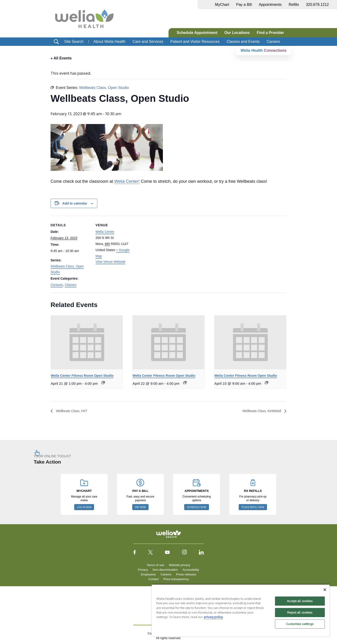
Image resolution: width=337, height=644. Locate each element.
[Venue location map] (165, 248)
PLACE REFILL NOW (253, 507)
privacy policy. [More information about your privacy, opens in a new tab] (213, 617)
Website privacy (179, 565)
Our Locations (237, 33)
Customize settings (300, 624)
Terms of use (155, 565)
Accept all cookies (300, 601)
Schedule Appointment (197, 33)
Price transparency (176, 579)
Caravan (57, 285)
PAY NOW (140, 507)
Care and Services (148, 42)
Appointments (270, 5)
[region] (241, 610)
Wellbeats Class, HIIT (73, 411)
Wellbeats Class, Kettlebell (259, 411)
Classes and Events (243, 42)
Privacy (143, 570)
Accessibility (191, 570)
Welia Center (105, 232)
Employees (148, 575)
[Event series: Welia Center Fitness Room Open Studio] (103, 383)
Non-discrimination (165, 570)
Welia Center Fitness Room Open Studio (82, 376)
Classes (71, 285)
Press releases (186, 575)
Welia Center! (127, 181)
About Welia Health (109, 42)
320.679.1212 (317, 5)
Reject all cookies (300, 612)
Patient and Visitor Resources (195, 42)
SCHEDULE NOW (197, 507)
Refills (294, 5)
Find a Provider (270, 33)
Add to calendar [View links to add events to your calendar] (75, 203)
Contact (153, 579)
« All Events (61, 58)
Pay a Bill (244, 5)
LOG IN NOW (84, 507)
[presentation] (87, 342)
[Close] (325, 590)
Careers (273, 42)
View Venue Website (110, 262)
